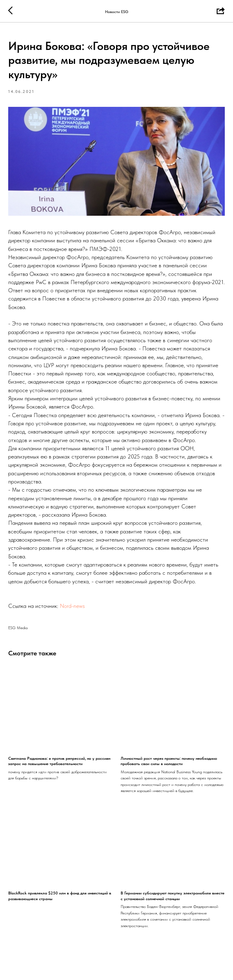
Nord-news (72, 606)
